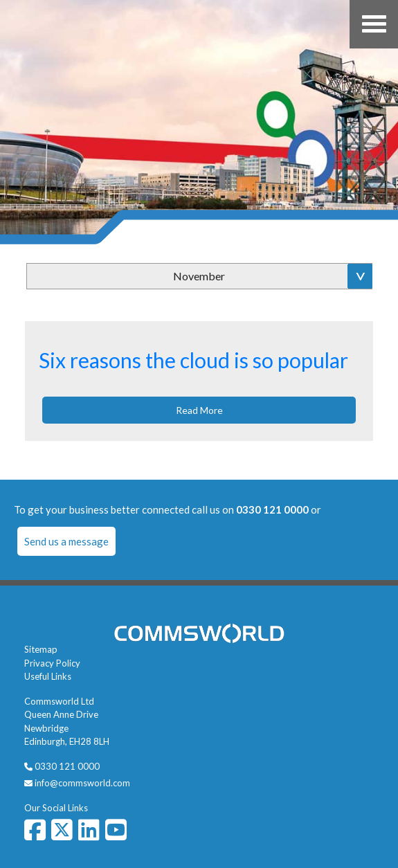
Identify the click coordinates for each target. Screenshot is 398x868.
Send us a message (66, 541)
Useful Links (48, 676)
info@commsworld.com (82, 783)
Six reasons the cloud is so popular (193, 360)
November (199, 276)
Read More (199, 410)
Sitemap (41, 649)
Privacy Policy (52, 663)
